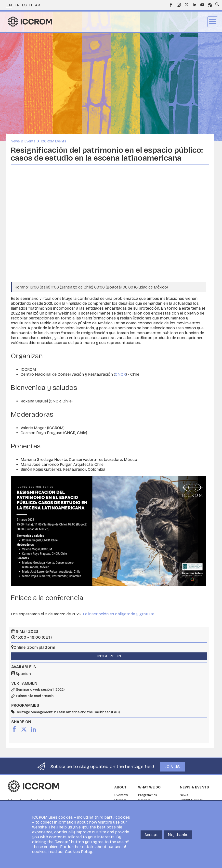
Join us (172, 767)
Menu (213, 22)
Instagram (179, 5)
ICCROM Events (54, 141)
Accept (151, 835)
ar (38, 5)
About (120, 787)
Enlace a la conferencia (35, 696)
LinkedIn (195, 5)
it (31, 5)
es (24, 5)
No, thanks (178, 835)
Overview (121, 795)
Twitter (187, 5)
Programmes (148, 795)
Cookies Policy (78, 852)
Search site (216, 3)
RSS (210, 5)
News (184, 795)
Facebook (171, 5)
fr (17, 5)
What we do (149, 787)
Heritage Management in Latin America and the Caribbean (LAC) (68, 712)
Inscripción (109, 656)
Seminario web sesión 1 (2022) (40, 690)
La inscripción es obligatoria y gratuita (119, 614)
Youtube (202, 5)
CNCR (120, 374)
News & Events (23, 141)
